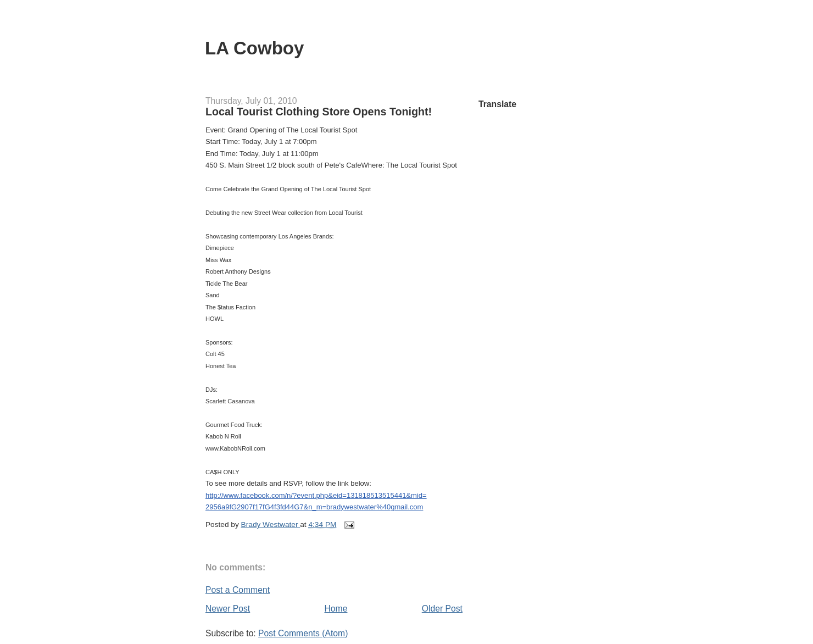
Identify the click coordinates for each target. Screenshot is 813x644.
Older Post (442, 609)
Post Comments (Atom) (303, 633)
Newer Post (228, 609)
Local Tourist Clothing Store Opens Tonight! (319, 112)
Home (336, 609)
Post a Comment (238, 590)
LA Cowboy (254, 48)
